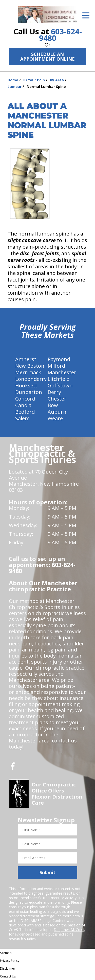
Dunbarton (29, 392)
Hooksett (26, 386)
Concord (25, 399)
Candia (23, 405)
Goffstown (60, 386)
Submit (48, 872)
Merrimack (28, 372)
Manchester (62, 372)
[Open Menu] (86, 15)
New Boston (30, 366)
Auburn (57, 412)
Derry (54, 392)
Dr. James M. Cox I (69, 930)
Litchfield (59, 379)
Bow (53, 405)
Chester (57, 399)
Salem (22, 418)
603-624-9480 (60, 35)
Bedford (25, 412)
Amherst (26, 359)
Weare (55, 418)
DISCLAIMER (31, 920)
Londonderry (31, 379)
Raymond (59, 359)
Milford (56, 366)
